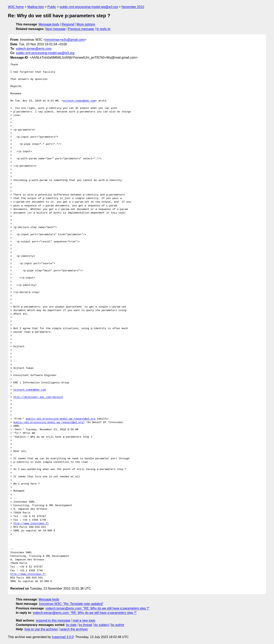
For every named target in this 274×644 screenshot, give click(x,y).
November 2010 (133, 7)
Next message (56, 29)
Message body (49, 24)
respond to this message (53, 620)
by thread (86, 625)
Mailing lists (36, 7)
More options (86, 24)
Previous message (81, 29)
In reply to (103, 29)
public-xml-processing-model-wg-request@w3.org (61, 419)
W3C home (16, 7)
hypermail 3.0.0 (63, 637)
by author (118, 625)
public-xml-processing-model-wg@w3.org (89, 7)
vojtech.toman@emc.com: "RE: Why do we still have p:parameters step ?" (97, 608)
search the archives (74, 629)
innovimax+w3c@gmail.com (65, 40)
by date (71, 625)
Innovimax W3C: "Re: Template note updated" (71, 604)
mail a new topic (84, 620)
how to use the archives (41, 629)
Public (52, 7)
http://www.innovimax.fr (31, 524)
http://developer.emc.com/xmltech (38, 397)
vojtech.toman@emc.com (34, 49)
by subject (102, 625)
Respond (68, 24)
